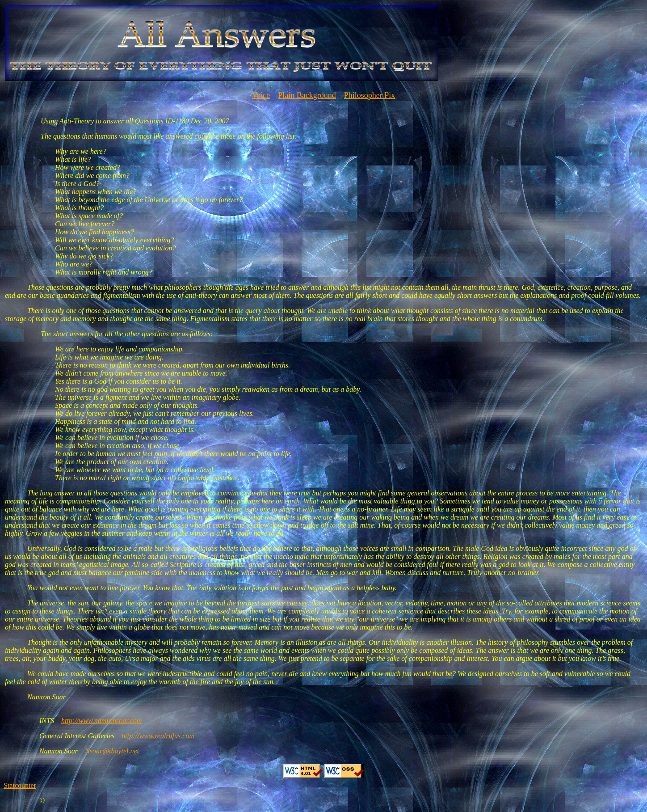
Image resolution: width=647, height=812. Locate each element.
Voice (261, 95)
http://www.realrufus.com (158, 736)
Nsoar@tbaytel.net (112, 751)
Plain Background (307, 95)
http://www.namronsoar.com (101, 721)
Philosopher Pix (370, 95)
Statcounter (20, 785)
